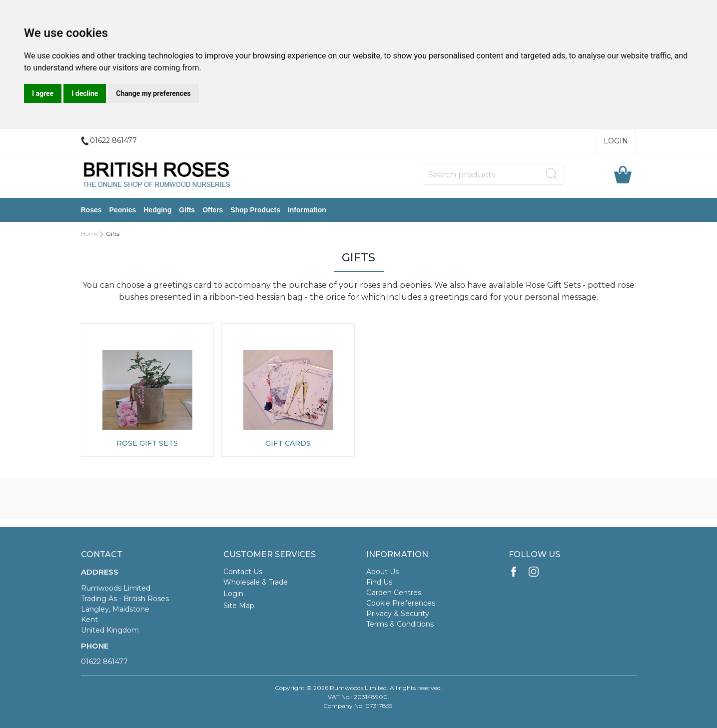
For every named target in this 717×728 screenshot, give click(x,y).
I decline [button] (85, 93)
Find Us (379, 582)
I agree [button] (43, 93)
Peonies (123, 210)
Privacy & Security (398, 614)
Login (616, 141)
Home (90, 234)
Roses (91, 210)
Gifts (187, 210)
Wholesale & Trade (256, 582)
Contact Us (243, 572)
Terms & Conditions (400, 624)
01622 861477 (104, 662)
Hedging (157, 210)
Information (307, 210)
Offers (213, 210)
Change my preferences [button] (153, 93)
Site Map (239, 606)
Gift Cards (288, 443)
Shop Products (255, 210)
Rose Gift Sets (147, 443)
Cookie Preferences (401, 603)
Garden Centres (394, 593)
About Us (382, 572)
